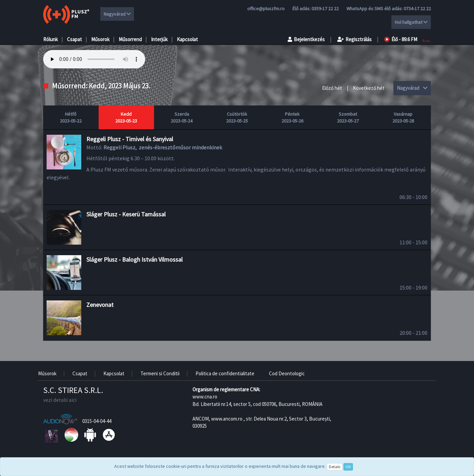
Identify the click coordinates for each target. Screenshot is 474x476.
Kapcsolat (187, 39)
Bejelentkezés (306, 39)
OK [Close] (348, 467)
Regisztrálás (354, 39)
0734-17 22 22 (417, 9)
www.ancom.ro (227, 419)
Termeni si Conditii (160, 373)
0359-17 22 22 (325, 9)
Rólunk (50, 39)
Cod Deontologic (287, 373)
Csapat (74, 39)
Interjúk (159, 39)
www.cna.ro (205, 397)
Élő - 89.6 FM (401, 39)
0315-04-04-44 (97, 421)
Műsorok (100, 39)
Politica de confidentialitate (225, 373)
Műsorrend (130, 39)
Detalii (335, 467)
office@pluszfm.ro (266, 9)
